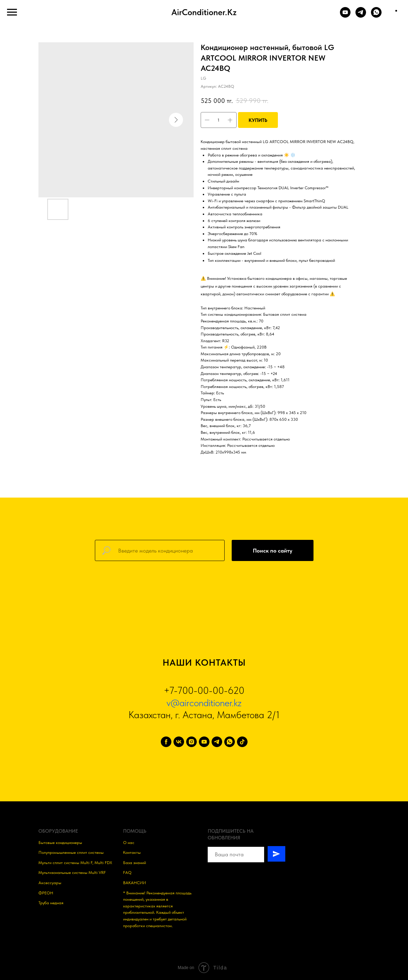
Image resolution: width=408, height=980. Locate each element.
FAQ (127, 873)
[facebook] (166, 742)
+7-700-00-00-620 (204, 690)
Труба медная (51, 903)
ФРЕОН (46, 893)
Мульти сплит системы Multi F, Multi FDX (75, 863)
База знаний (135, 863)
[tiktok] (242, 742)
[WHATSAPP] (376, 16)
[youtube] (204, 742)
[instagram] (191, 742)
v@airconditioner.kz (204, 703)
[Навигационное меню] (12, 12)
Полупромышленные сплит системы (71, 852)
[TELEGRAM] (361, 16)
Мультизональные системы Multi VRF (72, 873)
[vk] (179, 742)
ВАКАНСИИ (135, 883)
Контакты (132, 852)
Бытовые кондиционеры (60, 843)
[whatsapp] (230, 742)
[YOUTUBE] (345, 16)
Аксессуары (50, 883)
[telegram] (217, 742)
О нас (129, 843)
